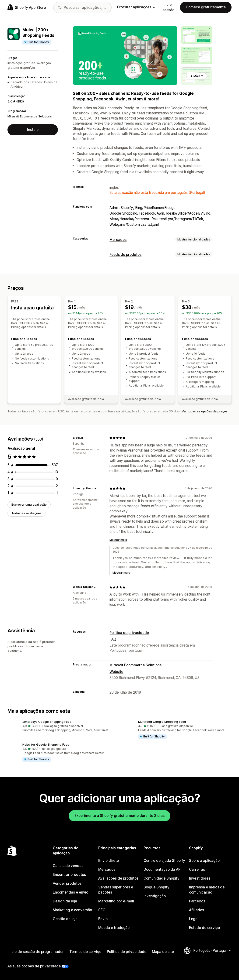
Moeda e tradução (114, 928)
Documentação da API (162, 869)
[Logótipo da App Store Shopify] (27, 7)
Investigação (155, 896)
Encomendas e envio (70, 892)
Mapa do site (163, 952)
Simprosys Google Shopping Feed (47, 721)
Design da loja (65, 901)
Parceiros (197, 901)
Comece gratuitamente (206, 7)
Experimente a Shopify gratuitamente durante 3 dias (119, 815)
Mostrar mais (118, 540)
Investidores (200, 878)
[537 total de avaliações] (55, 465)
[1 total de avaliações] (57, 493)
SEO (102, 910)
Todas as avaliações (26, 513)
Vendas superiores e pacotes (116, 890)
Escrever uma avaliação (29, 504)
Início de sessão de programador (36, 952)
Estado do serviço (204, 928)
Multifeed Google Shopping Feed (162, 721)
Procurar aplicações (136, 7)
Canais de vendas (68, 866)
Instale (33, 130)
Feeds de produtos (125, 255)
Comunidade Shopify (162, 878)
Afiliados (197, 910)
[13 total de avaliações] (56, 472)
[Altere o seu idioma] (212, 951)
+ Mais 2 (197, 76)
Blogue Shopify (156, 887)
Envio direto (109, 861)
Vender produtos (67, 883)
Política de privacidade (129, 633)
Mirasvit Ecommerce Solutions (30, 116)
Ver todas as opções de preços (205, 411)
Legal (194, 919)
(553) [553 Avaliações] (20, 101)
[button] (62, 726)
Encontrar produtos (69, 875)
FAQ (113, 639)
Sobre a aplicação (204, 861)
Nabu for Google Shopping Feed (46, 744)
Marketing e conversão (72, 910)
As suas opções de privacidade (34, 966)
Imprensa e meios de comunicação (207, 890)
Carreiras (197, 869)
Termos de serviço (85, 952)
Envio (103, 919)
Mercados (118, 240)
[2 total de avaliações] (57, 486)
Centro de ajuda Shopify (164, 861)
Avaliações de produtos (118, 878)
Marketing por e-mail (116, 901)
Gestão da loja (65, 919)
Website (116, 672)
